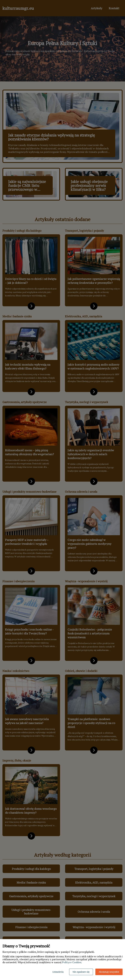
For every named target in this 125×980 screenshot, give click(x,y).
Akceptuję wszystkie (109, 972)
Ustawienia (58, 972)
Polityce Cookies (72, 962)
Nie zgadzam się (81, 972)
